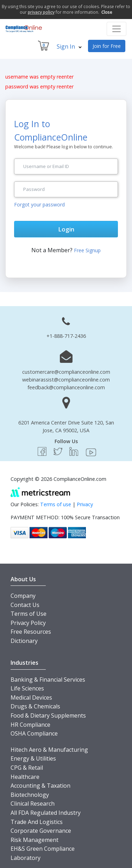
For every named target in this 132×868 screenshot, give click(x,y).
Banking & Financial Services (48, 680)
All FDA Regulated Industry (46, 813)
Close (107, 12)
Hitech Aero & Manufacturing (49, 750)
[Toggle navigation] (117, 29)
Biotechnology (30, 795)
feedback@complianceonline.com (66, 387)
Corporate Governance (41, 831)
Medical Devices (31, 697)
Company (23, 596)
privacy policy (41, 12)
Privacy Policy (28, 623)
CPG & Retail (27, 768)
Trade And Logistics (37, 822)
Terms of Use (29, 614)
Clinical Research (33, 804)
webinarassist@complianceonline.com (66, 380)
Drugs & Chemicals (35, 706)
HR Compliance (30, 725)
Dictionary (24, 641)
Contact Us (25, 605)
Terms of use (56, 504)
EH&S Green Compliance (43, 849)
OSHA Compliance (34, 733)
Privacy (85, 504)
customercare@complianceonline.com (66, 372)
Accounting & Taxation (40, 786)
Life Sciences (27, 688)
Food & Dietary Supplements (48, 715)
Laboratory (26, 858)
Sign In (69, 46)
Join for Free (107, 46)
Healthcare (25, 777)
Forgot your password (39, 204)
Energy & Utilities (33, 758)
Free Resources (31, 632)
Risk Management (34, 840)
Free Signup (87, 250)
